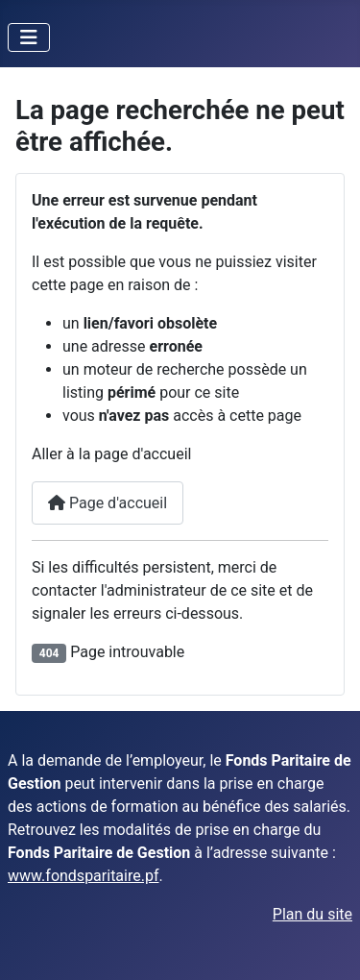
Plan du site (312, 914)
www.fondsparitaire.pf (83, 876)
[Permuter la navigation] (29, 37)
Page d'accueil (108, 503)
